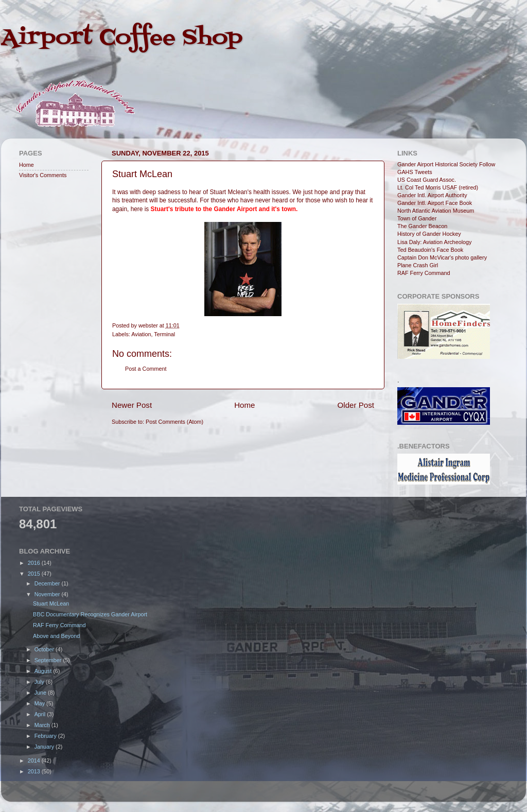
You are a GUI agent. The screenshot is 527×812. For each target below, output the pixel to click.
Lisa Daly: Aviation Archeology (434, 242)
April (41, 714)
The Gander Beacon (422, 226)
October (45, 649)
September (49, 660)
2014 (35, 761)
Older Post (356, 405)
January (45, 747)
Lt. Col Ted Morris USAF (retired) (438, 187)
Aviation (141, 334)
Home (244, 405)
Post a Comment (146, 369)
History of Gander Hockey (429, 234)
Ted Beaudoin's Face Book (430, 250)
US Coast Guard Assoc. (427, 180)
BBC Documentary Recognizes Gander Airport (90, 614)
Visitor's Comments (43, 175)
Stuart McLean (51, 603)
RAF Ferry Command (424, 273)
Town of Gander (417, 218)
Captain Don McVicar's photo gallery (442, 257)
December (48, 583)
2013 (35, 771)
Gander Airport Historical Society (437, 164)
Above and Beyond (56, 636)
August (44, 671)
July (40, 682)
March (43, 725)
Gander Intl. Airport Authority (432, 195)
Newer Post (132, 405)
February (46, 736)
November (48, 594)
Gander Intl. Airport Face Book (435, 203)
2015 (35, 574)
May (40, 703)
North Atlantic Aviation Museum (436, 211)
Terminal (164, 334)
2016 (35, 563)
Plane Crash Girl (418, 265)
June (41, 693)
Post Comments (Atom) (174, 422)
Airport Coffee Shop (122, 38)
